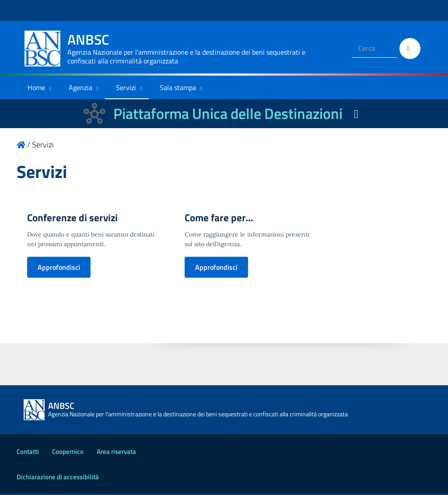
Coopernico (68, 453)
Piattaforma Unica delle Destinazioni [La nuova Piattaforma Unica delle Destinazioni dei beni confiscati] (228, 113)
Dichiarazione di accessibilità (58, 478)
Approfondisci (59, 268)
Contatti (28, 453)
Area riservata (116, 453)
